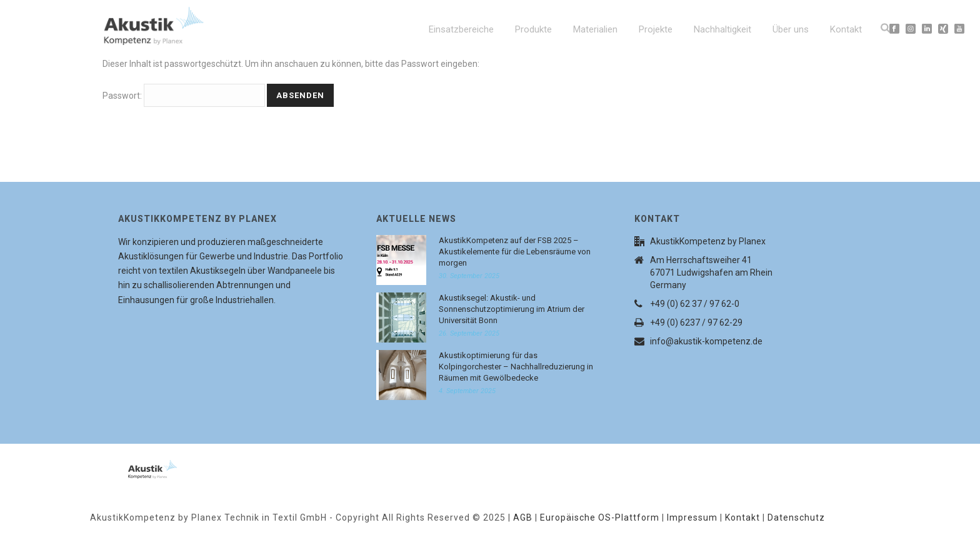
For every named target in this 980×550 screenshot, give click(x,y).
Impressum (692, 517)
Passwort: (184, 96)
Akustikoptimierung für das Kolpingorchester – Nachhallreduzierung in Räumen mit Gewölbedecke (516, 367)
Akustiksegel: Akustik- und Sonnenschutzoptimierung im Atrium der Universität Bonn (512, 309)
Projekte (656, 29)
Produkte (533, 29)
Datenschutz (796, 517)
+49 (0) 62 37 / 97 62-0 (695, 304)
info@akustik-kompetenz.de (706, 341)
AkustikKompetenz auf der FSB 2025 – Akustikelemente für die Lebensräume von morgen (515, 252)
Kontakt (846, 29)
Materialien (595, 29)
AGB (523, 517)
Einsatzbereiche (461, 29)
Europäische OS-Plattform (600, 517)
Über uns (791, 29)
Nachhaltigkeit (722, 29)
